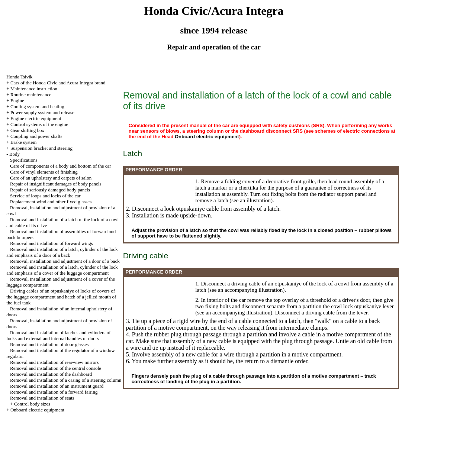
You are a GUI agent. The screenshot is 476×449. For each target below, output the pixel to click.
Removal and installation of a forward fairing (54, 392)
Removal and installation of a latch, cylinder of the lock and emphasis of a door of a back (62, 252)
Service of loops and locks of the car (45, 196)
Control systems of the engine (39, 124)
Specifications (24, 160)
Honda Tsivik (19, 77)
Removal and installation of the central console (56, 368)
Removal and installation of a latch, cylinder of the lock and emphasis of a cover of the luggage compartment (62, 270)
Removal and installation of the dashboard (51, 374)
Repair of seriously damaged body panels (50, 190)
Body (15, 154)
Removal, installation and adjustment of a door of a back (65, 261)
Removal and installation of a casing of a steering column (66, 380)
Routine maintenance (31, 95)
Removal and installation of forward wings (52, 243)
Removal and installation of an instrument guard (57, 386)
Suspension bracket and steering (41, 148)
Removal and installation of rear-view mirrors (54, 362)
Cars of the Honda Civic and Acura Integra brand (58, 83)
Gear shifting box (27, 130)
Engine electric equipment (36, 118)
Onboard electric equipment (37, 410)
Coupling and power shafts (36, 136)
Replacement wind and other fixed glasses (51, 202)
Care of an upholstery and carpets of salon (51, 178)
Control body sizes (32, 404)
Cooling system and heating (37, 106)
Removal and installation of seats (42, 398)
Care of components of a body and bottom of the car (60, 166)
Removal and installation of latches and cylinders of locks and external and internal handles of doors (58, 335)
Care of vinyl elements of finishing (44, 172)
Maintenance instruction (34, 89)
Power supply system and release (42, 112)
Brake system (23, 142)
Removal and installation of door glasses (49, 344)
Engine (17, 101)
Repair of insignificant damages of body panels (56, 184)
